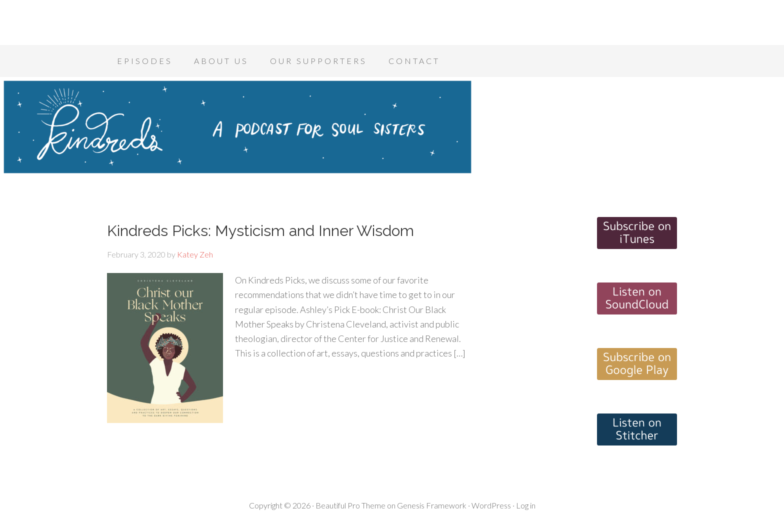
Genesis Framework (432, 505)
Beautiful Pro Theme (350, 505)
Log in (526, 505)
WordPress (491, 505)
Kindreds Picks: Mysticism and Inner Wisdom (260, 231)
